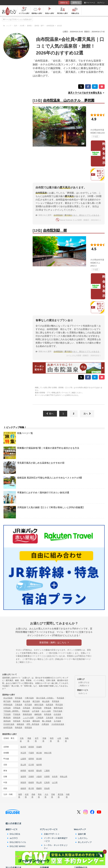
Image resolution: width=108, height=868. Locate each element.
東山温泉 (26, 701)
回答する (64, 3)
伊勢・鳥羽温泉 (33, 724)
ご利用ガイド (84, 686)
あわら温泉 (46, 711)
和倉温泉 (26, 711)
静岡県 (23, 771)
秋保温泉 (17, 701)
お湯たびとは (84, 682)
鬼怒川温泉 (39, 705)
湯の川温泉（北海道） (45, 698)
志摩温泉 (45, 724)
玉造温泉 (49, 718)
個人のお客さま (13, 823)
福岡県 (20, 796)
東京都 (39, 753)
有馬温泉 (48, 714)
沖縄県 (68, 796)
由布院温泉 (8, 727)
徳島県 (23, 788)
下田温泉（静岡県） (12, 711)
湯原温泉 (7, 721)
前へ (50, 414)
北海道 (22, 740)
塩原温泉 (49, 705)
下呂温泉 (7, 714)
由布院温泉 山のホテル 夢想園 (69, 100)
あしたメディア (85, 842)
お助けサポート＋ (52, 834)
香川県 (31, 788)
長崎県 (33, 796)
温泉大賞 (82, 834)
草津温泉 (56, 701)
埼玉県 (23, 753)
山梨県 (23, 759)
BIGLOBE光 (15, 834)
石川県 (31, 765)
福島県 (67, 740)
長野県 (31, 759)
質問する (76, 3)
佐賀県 (27, 796)
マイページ (90, 3)
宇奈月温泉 (58, 711)
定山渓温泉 (8, 698)
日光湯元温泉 (9, 724)
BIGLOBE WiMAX (18, 846)
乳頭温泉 (60, 698)
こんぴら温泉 (28, 718)
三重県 (47, 771)
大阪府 (39, 777)
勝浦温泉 (7, 718)
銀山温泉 (46, 701)
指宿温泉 (28, 727)
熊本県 (40, 796)
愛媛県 (39, 788)
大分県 (46, 796)
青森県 (29, 740)
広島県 (47, 783)
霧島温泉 (36, 721)
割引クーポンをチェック (97, 174)
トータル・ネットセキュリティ (56, 847)
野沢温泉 (59, 705)
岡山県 (39, 783)
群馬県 (31, 747)
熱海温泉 (19, 727)
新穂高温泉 (27, 714)
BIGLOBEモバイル (18, 842)
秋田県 (52, 740)
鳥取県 (23, 783)
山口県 (55, 783)
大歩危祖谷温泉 (58, 724)
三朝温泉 (40, 718)
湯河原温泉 (37, 708)
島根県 (31, 783)
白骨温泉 (7, 708)
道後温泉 (17, 718)
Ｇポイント (83, 693)
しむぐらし (83, 838)
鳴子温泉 (7, 701)
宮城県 (44, 740)
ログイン (101, 3)
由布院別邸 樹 (55, 230)
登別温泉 (19, 698)
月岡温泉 (17, 708)
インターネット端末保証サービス (56, 840)
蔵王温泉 (36, 701)
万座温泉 (19, 705)
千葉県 (31, 753)
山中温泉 (36, 711)
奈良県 (55, 777)
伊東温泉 (48, 708)
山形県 (59, 740)
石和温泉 (26, 708)
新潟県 (39, 759)
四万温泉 (28, 705)
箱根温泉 (20, 724)
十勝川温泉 (29, 698)
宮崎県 (53, 796)
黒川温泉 (26, 721)
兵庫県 (47, 777)
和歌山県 (64, 777)
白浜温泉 (57, 714)
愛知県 (39, 771)
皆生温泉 (59, 718)
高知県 (47, 788)
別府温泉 (17, 721)
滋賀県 (23, 777)
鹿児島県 (61, 796)
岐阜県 (31, 771)
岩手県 (37, 740)
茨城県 (39, 747)
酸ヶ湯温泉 (47, 721)
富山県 (23, 765)
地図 (95, 136)
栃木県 (23, 747)
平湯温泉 (17, 714)
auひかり (14, 838)
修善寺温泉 (58, 708)
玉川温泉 (57, 721)
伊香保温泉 (8, 705)
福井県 (39, 765)
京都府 (31, 777)
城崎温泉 (38, 714)
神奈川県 (48, 753)
